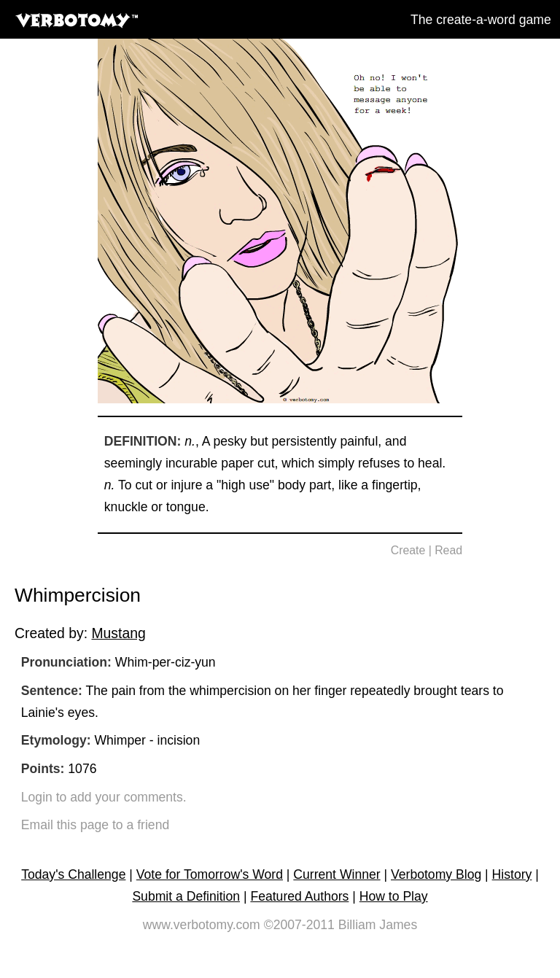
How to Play (394, 896)
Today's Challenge (73, 874)
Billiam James (378, 925)
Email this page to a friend (95, 825)
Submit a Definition (186, 896)
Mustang (118, 633)
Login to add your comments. (104, 797)
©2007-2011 (299, 925)
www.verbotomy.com (202, 925)
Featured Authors (299, 896)
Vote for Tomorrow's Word (210, 874)
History (512, 874)
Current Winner (337, 874)
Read (448, 550)
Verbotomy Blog (436, 874)
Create (408, 550)
